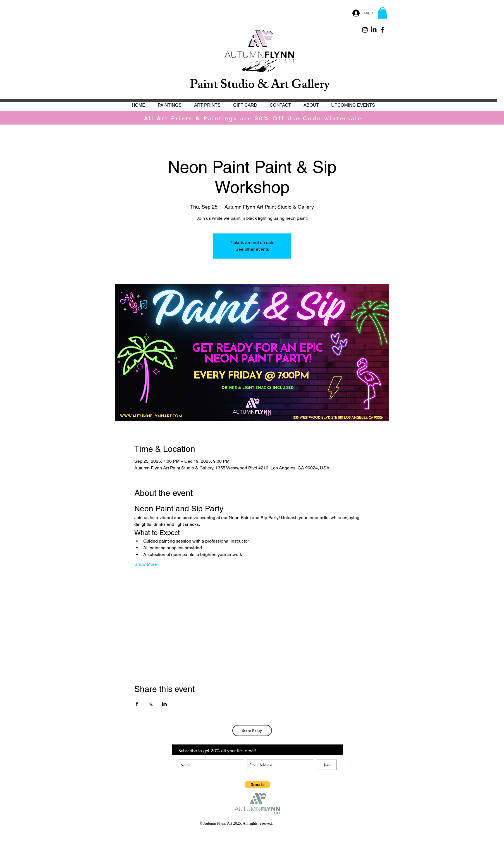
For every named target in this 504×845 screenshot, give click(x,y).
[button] (382, 13)
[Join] (327, 765)
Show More (146, 564)
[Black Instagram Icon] (365, 30)
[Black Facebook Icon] (382, 30)
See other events (252, 249)
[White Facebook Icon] (300, 825)
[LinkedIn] (374, 30)
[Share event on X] (151, 704)
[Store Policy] (252, 731)
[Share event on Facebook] (137, 704)
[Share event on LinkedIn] (164, 704)
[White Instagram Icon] (309, 825)
